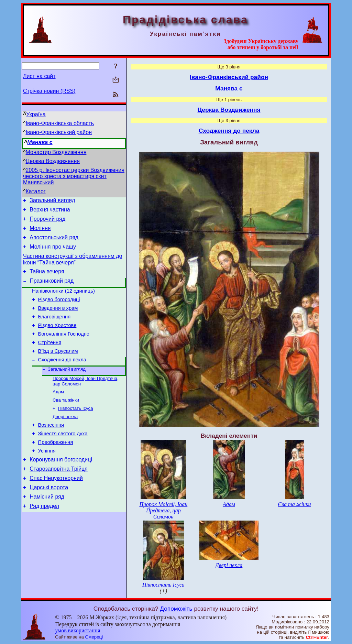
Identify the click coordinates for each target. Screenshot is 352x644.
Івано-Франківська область (60, 123)
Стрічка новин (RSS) (49, 91)
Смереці (94, 637)
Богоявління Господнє (64, 349)
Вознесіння (51, 449)
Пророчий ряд (47, 222)
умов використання (78, 630)
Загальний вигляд (52, 201)
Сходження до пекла (62, 378)
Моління (40, 232)
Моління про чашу (53, 253)
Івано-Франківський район (59, 132)
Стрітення (50, 359)
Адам (58, 412)
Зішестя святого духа (63, 458)
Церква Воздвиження (53, 161)
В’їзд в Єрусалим (58, 369)
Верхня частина (50, 212)
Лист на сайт (39, 76)
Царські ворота (49, 518)
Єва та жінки (66, 421)
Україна (36, 114)
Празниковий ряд (52, 290)
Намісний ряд (47, 529)
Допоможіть (176, 609)
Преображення (56, 468)
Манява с (40, 142)
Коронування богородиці (61, 487)
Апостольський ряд (54, 243)
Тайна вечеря (47, 280)
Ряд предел (44, 539)
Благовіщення (54, 330)
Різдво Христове (57, 340)
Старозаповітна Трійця (59, 498)
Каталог (36, 191)
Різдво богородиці (59, 311)
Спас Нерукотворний (56, 508)
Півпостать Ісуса (76, 430)
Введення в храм (58, 320)
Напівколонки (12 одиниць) (63, 301)
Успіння (47, 478)
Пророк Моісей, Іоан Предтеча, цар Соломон (163, 510)
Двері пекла (65, 439)
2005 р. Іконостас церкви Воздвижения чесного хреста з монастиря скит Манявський (74, 176)
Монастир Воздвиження (56, 152)
